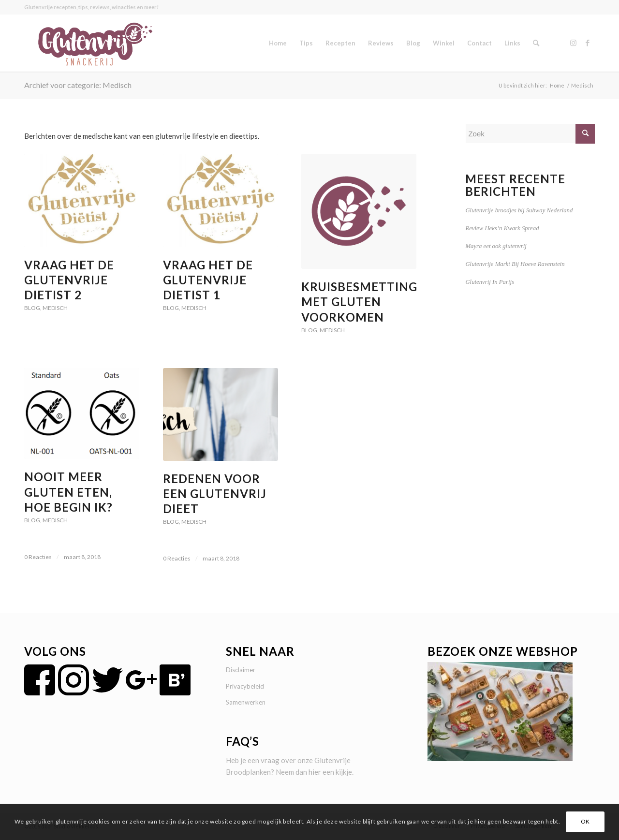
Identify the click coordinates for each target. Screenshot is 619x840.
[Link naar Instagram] (573, 43)
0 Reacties (38, 557)
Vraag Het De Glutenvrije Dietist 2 (69, 280)
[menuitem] (278, 43)
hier (315, 772)
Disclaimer (241, 670)
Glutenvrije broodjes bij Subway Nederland (519, 210)
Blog (32, 308)
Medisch (55, 308)
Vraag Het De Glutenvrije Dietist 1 (208, 280)
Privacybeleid (245, 686)
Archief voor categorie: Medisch (78, 85)
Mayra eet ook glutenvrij (496, 246)
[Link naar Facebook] (588, 43)
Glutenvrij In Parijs (490, 282)
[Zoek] (536, 43)
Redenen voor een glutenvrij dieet (215, 494)
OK (585, 821)
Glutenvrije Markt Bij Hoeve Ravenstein (515, 264)
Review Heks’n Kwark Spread (502, 228)
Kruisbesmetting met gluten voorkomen (359, 302)
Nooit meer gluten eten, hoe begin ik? (68, 492)
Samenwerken (246, 702)
